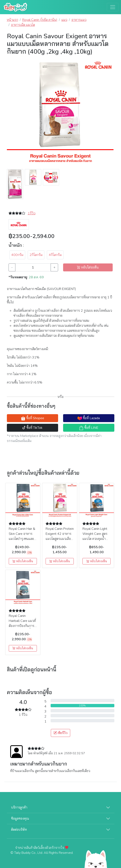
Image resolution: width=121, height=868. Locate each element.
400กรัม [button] (17, 255)
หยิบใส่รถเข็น (23, 561)
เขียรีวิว (60, 733)
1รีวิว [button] (32, 213)
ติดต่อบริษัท (19, 830)
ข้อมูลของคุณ (20, 819)
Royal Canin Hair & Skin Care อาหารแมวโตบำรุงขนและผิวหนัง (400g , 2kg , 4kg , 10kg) (22, 539)
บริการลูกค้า (19, 807)
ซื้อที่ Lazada (89, 418)
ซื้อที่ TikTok (32, 428)
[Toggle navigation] (113, 7)
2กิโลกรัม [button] (36, 255)
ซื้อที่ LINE (89, 428)
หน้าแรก (12, 20)
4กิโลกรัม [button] (55, 255)
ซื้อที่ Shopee (32, 418)
